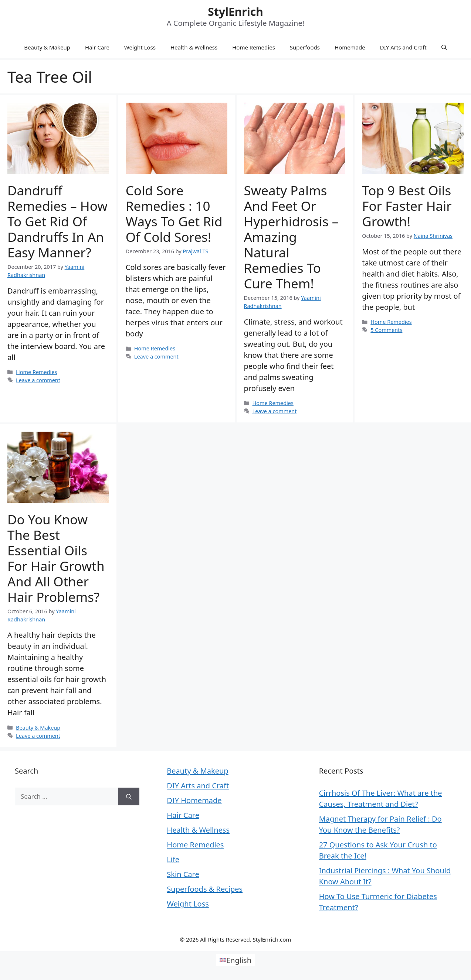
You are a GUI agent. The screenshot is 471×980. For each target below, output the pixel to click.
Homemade (350, 47)
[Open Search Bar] (444, 47)
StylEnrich (235, 12)
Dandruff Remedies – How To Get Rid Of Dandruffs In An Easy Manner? (57, 221)
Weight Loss (140, 47)
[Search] (129, 796)
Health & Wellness (194, 47)
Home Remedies (254, 47)
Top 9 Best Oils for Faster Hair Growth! (407, 206)
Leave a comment (38, 380)
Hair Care (97, 47)
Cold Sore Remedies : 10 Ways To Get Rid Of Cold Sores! (174, 214)
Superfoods (305, 47)
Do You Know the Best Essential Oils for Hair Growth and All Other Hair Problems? (56, 558)
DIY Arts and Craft (403, 47)
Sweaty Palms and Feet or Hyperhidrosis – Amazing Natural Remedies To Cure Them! (291, 237)
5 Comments (386, 330)
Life (173, 859)
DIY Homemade (194, 800)
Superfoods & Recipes (205, 889)
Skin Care (183, 874)
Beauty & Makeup (47, 47)
